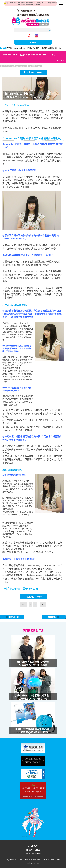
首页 (5, 48)
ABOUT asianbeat (33, 854)
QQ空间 (16, 105)
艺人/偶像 (32, 66)
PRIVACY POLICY (33, 850)
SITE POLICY (33, 846)
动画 (12, 66)
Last (43, 604)
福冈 (2, 66)
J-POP (39, 66)
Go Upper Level (12, 617)
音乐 (7, 66)
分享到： (7, 105)
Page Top (54, 617)
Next (39, 72)
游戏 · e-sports (21, 66)
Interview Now (19, 48)
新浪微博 (24, 105)
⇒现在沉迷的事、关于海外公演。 (21, 588)
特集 (10, 48)
